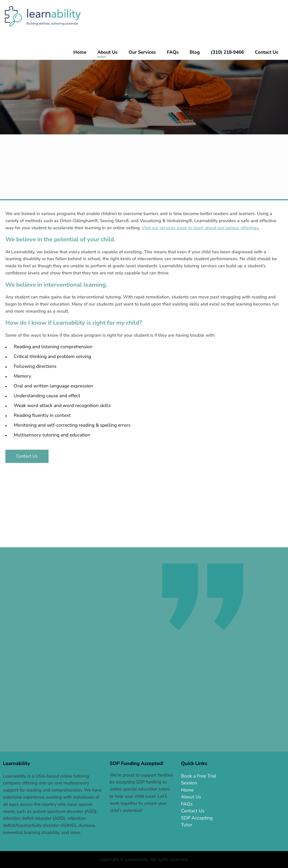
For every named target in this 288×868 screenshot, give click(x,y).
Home (187, 790)
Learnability (43, 16)
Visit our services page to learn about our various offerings (200, 228)
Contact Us (27, 456)
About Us (191, 797)
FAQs (187, 804)
